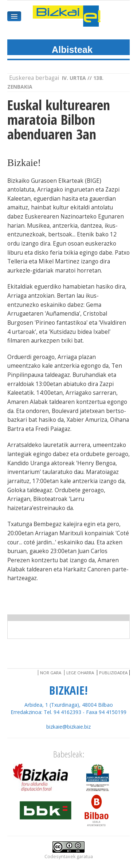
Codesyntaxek (60, 857)
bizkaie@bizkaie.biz (68, 727)
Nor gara (51, 673)
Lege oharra (80, 673)
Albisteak (72, 50)
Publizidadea (113, 673)
